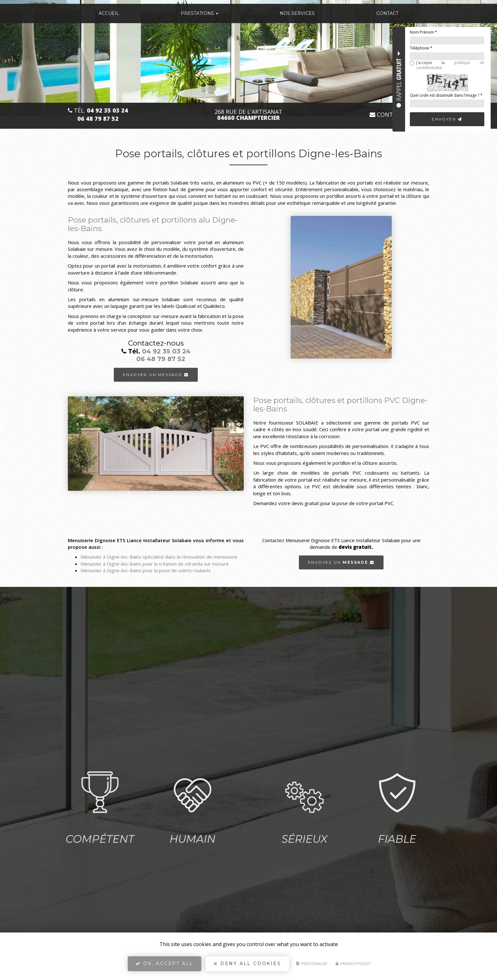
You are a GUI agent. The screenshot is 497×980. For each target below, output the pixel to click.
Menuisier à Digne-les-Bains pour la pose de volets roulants (146, 570)
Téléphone (421, 48)
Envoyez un (341, 562)
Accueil (109, 13)
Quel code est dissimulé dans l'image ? (446, 95)
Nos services (297, 13)
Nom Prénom (423, 32)
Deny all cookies (247, 966)
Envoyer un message (156, 374)
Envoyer (447, 119)
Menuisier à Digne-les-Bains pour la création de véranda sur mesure (155, 564)
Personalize (312, 966)
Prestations (200, 13)
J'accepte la (447, 65)
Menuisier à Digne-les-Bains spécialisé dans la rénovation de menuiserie (159, 557)
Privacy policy (353, 966)
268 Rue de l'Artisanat (248, 115)
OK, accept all (165, 966)
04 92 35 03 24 (166, 351)
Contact (387, 13)
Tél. (98, 110)
